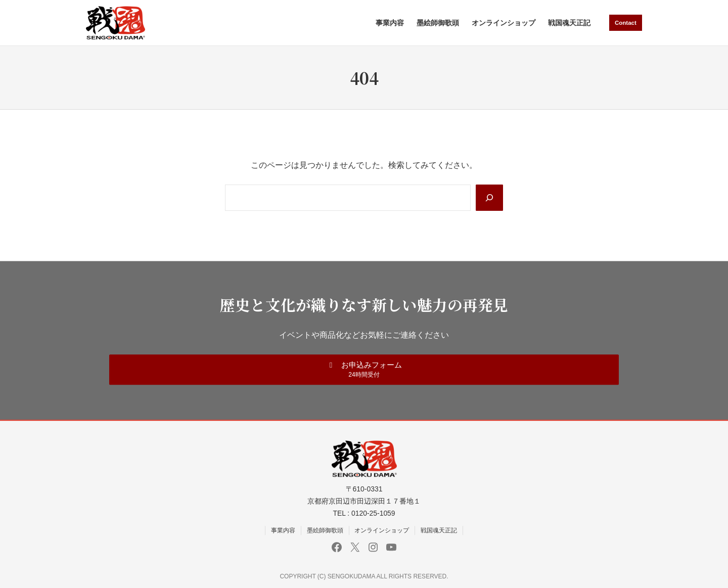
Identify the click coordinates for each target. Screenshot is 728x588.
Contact (625, 22)
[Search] (489, 198)
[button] (364, 369)
